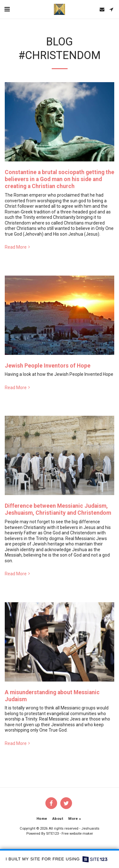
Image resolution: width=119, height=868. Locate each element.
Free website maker (77, 834)
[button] (7, 9)
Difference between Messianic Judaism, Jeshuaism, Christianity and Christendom (58, 509)
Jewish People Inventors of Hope (48, 366)
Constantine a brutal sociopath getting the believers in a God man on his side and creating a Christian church (60, 179)
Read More (18, 247)
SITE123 (52, 834)
